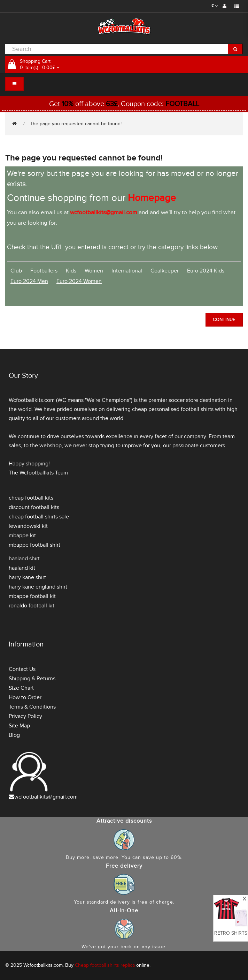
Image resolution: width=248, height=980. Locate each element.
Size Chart (21, 688)
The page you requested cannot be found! (76, 124)
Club (16, 271)
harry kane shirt (27, 577)
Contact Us (22, 669)
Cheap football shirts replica (105, 965)
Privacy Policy (25, 716)
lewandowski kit (28, 526)
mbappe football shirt (34, 545)
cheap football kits (31, 498)
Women (94, 271)
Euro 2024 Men (29, 281)
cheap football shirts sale (39, 517)
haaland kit (22, 568)
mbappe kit (22, 536)
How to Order (25, 697)
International (127, 271)
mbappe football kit (32, 596)
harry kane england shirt (38, 587)
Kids (71, 271)
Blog (14, 735)
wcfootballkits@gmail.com (46, 797)
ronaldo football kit (32, 606)
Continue (224, 320)
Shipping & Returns (32, 679)
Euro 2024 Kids (206, 271)
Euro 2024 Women (79, 281)
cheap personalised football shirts (173, 409)
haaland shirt (24, 559)
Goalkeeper (165, 271)
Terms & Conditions (32, 707)
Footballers (44, 271)
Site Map (19, 726)
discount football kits (34, 507)
